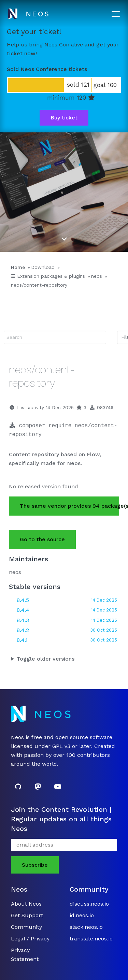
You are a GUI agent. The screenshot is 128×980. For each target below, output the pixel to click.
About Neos (26, 904)
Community (26, 927)
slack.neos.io (86, 927)
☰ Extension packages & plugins (48, 276)
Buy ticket (64, 118)
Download (43, 267)
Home (18, 267)
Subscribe (35, 865)
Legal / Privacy (30, 939)
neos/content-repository (39, 285)
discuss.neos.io (89, 904)
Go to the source (42, 539)
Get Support (27, 915)
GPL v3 (61, 746)
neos (97, 276)
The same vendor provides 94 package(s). (69, 506)
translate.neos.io (91, 939)
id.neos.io (82, 915)
